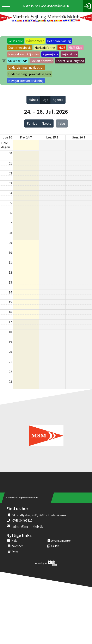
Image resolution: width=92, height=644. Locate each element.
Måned (33, 100)
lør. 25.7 (52, 137)
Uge (45, 100)
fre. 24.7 (26, 137)
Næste (47, 123)
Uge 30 (7, 137)
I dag (62, 123)
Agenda (58, 100)
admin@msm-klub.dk (28, 526)
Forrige (32, 123)
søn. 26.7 (79, 137)
